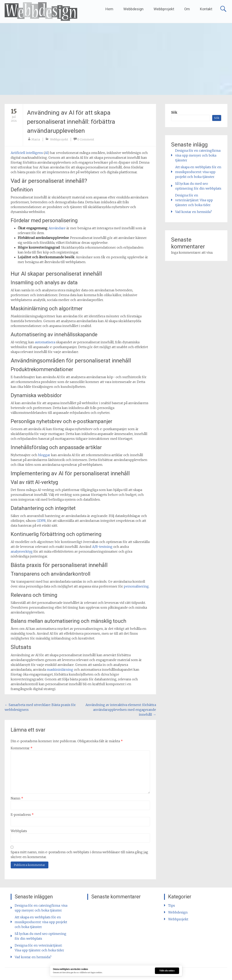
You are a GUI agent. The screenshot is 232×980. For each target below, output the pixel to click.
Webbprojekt (164, 9)
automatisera (45, 342)
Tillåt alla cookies (167, 971)
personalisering (136, 586)
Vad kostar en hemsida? (194, 212)
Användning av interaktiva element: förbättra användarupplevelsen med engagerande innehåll (121, 710)
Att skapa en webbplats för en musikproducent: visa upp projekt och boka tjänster (198, 172)
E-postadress (22, 815)
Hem (109, 9)
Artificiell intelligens (27, 153)
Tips (172, 905)
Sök (174, 112)
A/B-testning (102, 547)
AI (46, 153)
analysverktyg (22, 551)
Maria (36, 139)
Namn (17, 798)
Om (187, 9)
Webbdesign (133, 9)
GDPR (41, 521)
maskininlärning (60, 670)
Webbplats (19, 831)
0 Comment (86, 139)
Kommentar (22, 748)
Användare (57, 228)
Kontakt (206, 9)
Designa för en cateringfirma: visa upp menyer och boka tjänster (198, 155)
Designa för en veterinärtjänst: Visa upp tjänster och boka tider (194, 200)
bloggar (44, 455)
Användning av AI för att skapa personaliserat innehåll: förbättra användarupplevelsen (71, 122)
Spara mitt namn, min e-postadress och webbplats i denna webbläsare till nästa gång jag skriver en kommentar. (79, 854)
